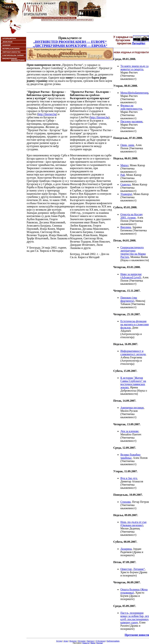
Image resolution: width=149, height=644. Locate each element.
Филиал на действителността (131, 107)
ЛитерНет (139, 43)
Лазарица (126, 549)
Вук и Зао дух (129, 478)
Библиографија (113, 641)
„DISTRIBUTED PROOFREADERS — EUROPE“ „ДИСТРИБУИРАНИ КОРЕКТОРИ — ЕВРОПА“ (70, 44)
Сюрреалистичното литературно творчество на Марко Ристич (133, 252)
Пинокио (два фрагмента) (129, 299)
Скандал (125, 184)
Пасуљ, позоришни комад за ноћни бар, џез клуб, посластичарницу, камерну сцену (135, 618)
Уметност (90, 641)
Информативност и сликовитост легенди (133, 353)
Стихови (126, 502)
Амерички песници (132, 408)
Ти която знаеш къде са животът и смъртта (134, 68)
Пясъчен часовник (132, 121)
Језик (66, 641)
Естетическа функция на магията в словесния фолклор (135, 324)
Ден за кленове (129, 431)
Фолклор (73, 641)
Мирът (124, 165)
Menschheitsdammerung (134, 93)
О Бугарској (101, 641)
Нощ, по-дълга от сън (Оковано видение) (133, 524)
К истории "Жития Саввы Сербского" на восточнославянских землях (133, 383)
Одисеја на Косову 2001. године (132, 216)
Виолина (126, 227)
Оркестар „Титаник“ (133, 569)
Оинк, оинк (127, 145)
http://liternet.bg (47, 114)
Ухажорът (126, 194)
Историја (82, 641)
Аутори (59, 641)
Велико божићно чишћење (130, 456)
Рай (123, 175)
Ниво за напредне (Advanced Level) (131, 276)
